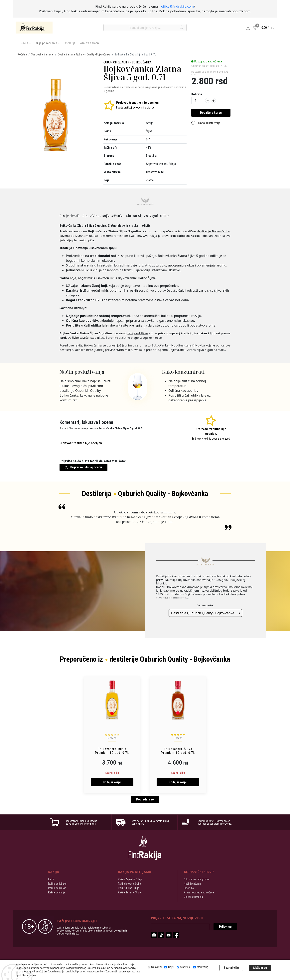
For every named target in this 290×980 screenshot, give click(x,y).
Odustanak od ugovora (197, 880)
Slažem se (260, 968)
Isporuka (189, 889)
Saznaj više (112, 773)
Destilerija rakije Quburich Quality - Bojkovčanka (84, 54)
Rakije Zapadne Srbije (130, 880)
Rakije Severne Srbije (130, 893)
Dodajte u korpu (211, 113)
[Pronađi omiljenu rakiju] (145, 28)
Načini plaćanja (192, 884)
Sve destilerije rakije (42, 54)
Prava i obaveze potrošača (199, 893)
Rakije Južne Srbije (129, 889)
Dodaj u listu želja (206, 123)
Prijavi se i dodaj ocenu (83, 467)
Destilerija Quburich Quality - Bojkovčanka (203, 613)
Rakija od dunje (57, 893)
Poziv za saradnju (90, 43)
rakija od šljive (138, 333)
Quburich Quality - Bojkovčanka (128, 62)
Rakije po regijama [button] (45, 43)
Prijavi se (225, 927)
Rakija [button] (24, 43)
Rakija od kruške (57, 889)
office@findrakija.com (177, 6)
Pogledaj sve (145, 800)
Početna (22, 54)
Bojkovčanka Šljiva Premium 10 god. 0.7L (178, 751)
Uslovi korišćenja (193, 897)
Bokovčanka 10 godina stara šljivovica (178, 345)
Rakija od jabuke (57, 884)
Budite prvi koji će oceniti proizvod (135, 108)
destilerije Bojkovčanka (213, 231)
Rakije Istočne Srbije (129, 884)
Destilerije (69, 43)
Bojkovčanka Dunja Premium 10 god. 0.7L (112, 751)
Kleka (51, 880)
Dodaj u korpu (112, 782)
